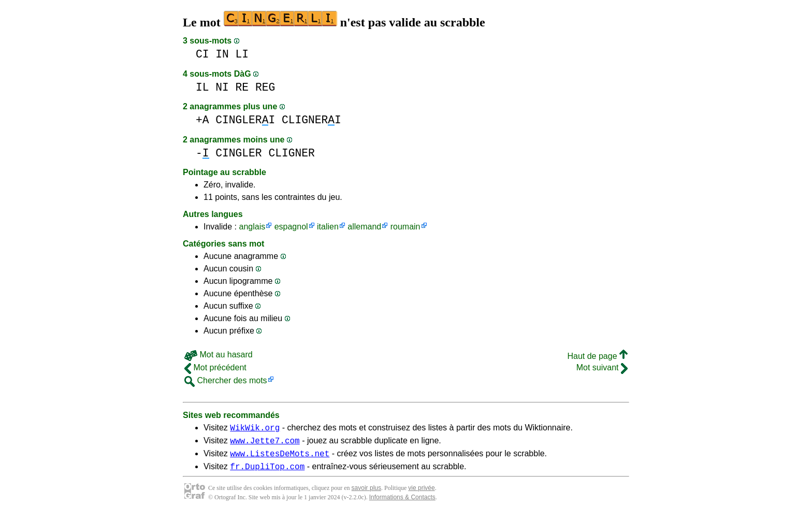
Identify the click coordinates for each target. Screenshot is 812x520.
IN (222, 54)
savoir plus (366, 494)
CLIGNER (291, 153)
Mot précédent (215, 367)
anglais (252, 227)
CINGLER (238, 153)
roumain (405, 227)
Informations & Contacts (402, 503)
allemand (364, 227)
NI (222, 87)
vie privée (421, 494)
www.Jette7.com (265, 443)
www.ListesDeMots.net (280, 458)
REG (265, 87)
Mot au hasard (219, 355)
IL (202, 87)
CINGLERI (245, 120)
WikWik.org (255, 429)
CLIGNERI (311, 120)
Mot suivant (602, 367)
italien (328, 227)
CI (202, 54)
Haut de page (597, 356)
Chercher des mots (226, 380)
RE (242, 87)
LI (242, 54)
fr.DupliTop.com (267, 472)
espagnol (291, 227)
